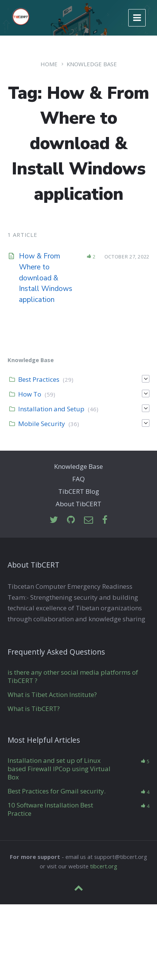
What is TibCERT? (34, 709)
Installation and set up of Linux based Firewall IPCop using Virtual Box (59, 769)
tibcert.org (104, 866)
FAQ (78, 479)
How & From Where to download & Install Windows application (46, 278)
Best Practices (39, 379)
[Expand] (146, 379)
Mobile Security (42, 424)
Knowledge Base (92, 64)
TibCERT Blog (79, 491)
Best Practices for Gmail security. (57, 791)
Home (49, 64)
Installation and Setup (51, 409)
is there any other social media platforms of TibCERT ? (73, 676)
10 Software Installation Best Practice (50, 809)
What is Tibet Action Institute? (52, 695)
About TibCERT (78, 504)
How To (30, 394)
